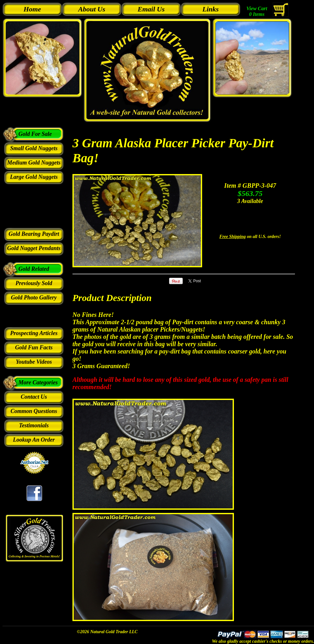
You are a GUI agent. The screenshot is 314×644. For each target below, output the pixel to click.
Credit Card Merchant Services (34, 477)
